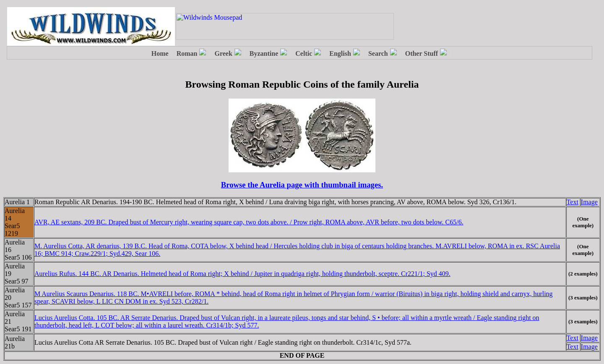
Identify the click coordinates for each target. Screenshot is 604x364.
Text (573, 202)
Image (589, 202)
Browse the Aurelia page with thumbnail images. (302, 185)
